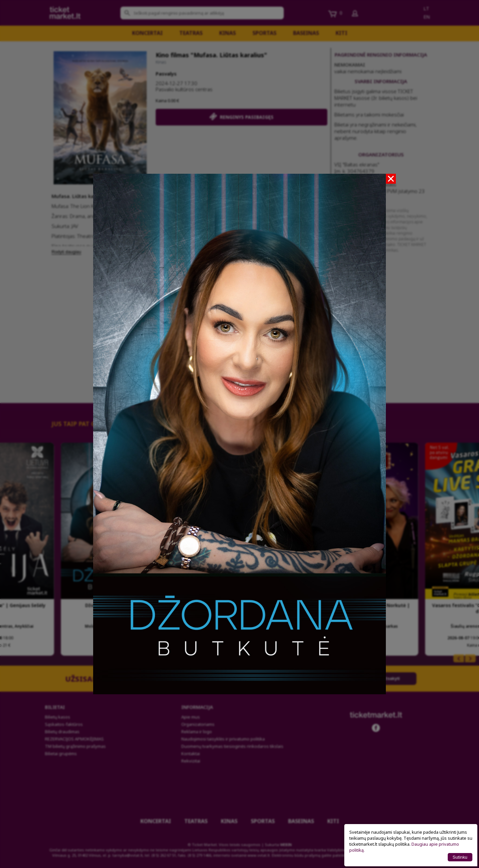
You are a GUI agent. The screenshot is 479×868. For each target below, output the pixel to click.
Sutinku (460, 857)
